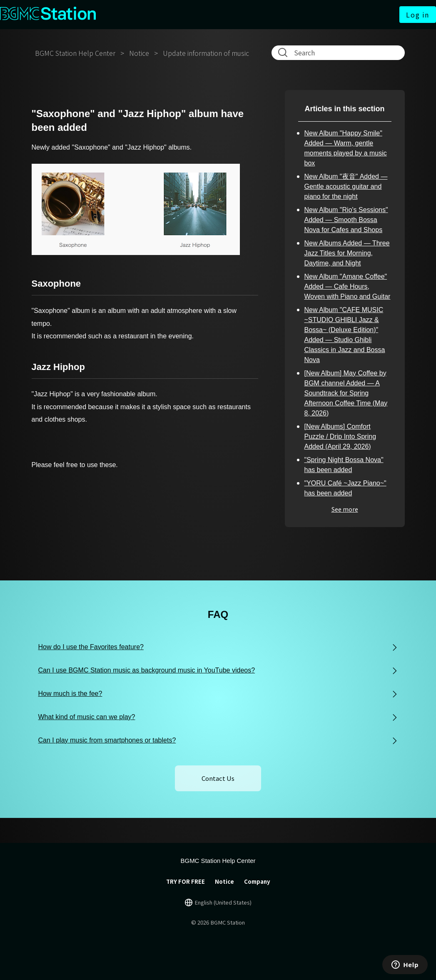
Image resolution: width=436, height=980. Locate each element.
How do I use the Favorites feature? (91, 647)
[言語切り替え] (218, 902)
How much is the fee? (70, 694)
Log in (418, 15)
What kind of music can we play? (87, 717)
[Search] (340, 52)
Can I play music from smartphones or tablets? (107, 740)
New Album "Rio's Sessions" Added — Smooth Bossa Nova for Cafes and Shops (346, 220)
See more (345, 509)
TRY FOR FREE (186, 881)
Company (257, 881)
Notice (139, 53)
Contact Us (218, 778)
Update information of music (206, 53)
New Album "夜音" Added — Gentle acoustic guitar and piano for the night (346, 186)
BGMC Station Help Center (75, 53)
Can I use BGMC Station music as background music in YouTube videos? (147, 670)
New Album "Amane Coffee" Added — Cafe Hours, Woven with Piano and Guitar (348, 286)
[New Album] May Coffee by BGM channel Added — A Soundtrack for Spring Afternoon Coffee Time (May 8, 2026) (346, 393)
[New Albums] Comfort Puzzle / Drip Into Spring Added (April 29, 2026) (340, 436)
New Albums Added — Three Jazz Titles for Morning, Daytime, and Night (347, 253)
